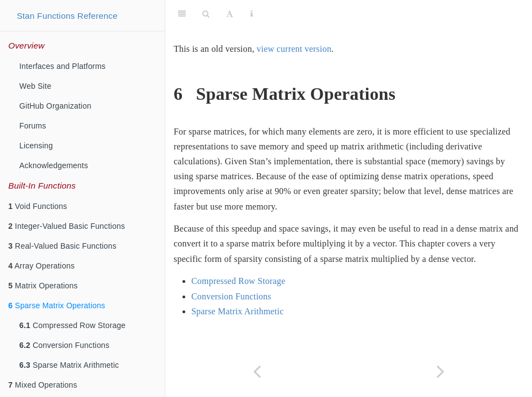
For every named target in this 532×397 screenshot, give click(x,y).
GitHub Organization (55, 106)
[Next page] (441, 371)
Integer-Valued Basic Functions (67, 226)
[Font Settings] (230, 14)
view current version (294, 49)
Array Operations (41, 266)
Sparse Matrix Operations (57, 305)
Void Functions (38, 206)
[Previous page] (257, 371)
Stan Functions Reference (67, 16)
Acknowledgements (54, 165)
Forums (33, 126)
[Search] (206, 14)
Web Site (35, 86)
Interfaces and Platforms (63, 66)
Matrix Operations (43, 286)
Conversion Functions (65, 345)
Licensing (36, 146)
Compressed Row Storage (72, 325)
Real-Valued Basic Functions (62, 246)
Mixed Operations (43, 385)
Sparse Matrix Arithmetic (69, 365)
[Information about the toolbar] (252, 14)
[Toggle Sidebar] (182, 14)
